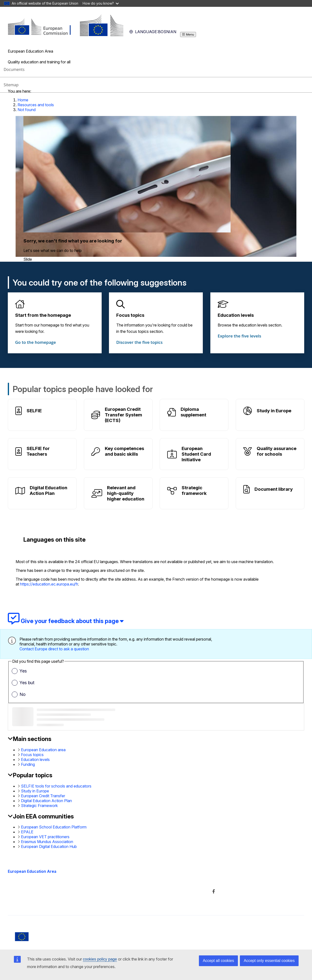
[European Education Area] (66, 35)
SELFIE (34, 411)
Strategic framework (194, 490)
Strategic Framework (39, 806)
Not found (27, 110)
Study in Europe (274, 411)
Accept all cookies (218, 961)
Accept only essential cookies (269, 961)
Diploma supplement (193, 412)
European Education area (43, 750)
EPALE (27, 832)
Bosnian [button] (153, 32)
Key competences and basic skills (124, 451)
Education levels (236, 315)
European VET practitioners (45, 837)
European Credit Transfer (43, 796)
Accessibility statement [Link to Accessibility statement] (28, 903)
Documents (14, 69)
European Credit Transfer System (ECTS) (123, 415)
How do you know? (101, 3)
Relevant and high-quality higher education (126, 493)
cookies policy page (100, 959)
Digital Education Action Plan (49, 490)
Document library (274, 489)
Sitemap (11, 85)
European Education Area (32, 871)
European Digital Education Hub (49, 846)
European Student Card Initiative (196, 454)
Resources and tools (36, 105)
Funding (28, 764)
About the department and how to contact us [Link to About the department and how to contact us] (149, 881)
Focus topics (130, 315)
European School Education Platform (54, 827)
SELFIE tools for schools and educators (56, 786)
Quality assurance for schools (277, 451)
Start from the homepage (43, 315)
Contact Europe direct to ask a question (54, 649)
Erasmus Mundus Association (47, 842)
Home (23, 100)
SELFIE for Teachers (38, 451)
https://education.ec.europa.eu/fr (49, 584)
